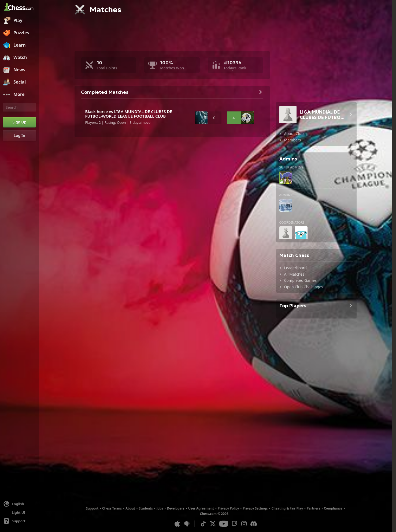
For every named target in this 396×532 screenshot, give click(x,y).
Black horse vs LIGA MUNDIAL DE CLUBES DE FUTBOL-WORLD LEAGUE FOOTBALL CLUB (129, 114)
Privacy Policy (228, 508)
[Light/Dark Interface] (19, 512)
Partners (313, 508)
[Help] (19, 521)
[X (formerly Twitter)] (213, 524)
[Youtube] (224, 524)
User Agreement (201, 508)
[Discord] (254, 524)
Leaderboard (295, 268)
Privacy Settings (255, 508)
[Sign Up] (19, 122)
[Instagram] (244, 524)
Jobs (160, 508)
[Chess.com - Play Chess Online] (19, 8)
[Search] (19, 107)
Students (146, 508)
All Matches (294, 274)
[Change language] (19, 504)
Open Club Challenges (304, 287)
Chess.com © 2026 (214, 514)
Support (92, 508)
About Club (294, 134)
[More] (19, 95)
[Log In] (19, 136)
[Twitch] (234, 524)
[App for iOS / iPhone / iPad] (177, 524)
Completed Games (300, 280)
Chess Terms (112, 508)
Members (293, 140)
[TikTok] (203, 524)
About (130, 508)
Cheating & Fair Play (287, 508)
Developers (176, 508)
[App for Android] (187, 524)
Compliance (333, 508)
